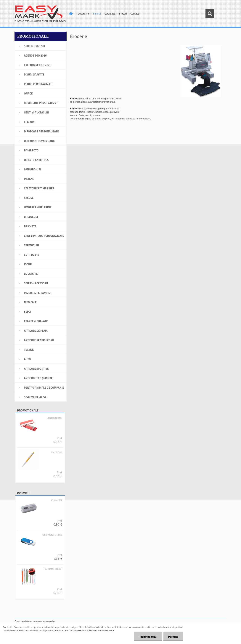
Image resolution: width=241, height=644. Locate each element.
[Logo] (40, 14)
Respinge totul (148, 637)
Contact (135, 13)
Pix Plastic (57, 452)
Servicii (97, 13)
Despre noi (84, 13)
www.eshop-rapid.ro (44, 621)
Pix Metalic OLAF (53, 569)
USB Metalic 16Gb (52, 535)
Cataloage (110, 13)
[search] (210, 14)
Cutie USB (57, 500)
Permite (173, 637)
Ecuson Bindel (54, 418)
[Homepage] (71, 14)
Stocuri (123, 13)
